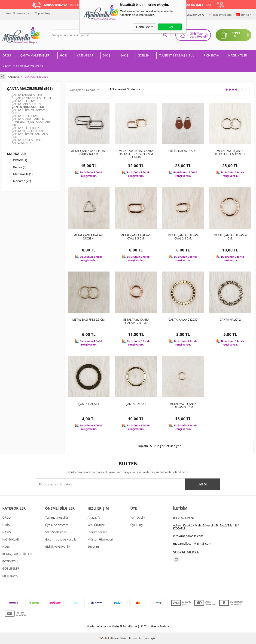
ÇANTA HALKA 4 (89, 404)
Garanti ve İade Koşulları (62, 539)
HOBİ (64, 55)
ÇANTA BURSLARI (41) (26, 140)
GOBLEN (144, 55)
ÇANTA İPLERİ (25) (24, 101)
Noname (19, 181)
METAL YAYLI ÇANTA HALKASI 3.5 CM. (183, 406)
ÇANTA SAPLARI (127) (26, 104)
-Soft (104, 638)
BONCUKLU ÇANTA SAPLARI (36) (31, 123)
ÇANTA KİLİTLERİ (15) (26, 128)
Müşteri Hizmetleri (100, 539)
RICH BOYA (211, 55)
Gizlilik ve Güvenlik (58, 547)
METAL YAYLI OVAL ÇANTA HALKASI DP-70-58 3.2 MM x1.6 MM (136, 154)
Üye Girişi (137, 525)
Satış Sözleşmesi (56, 532)
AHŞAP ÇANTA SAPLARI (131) (31, 98)
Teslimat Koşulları (57, 517)
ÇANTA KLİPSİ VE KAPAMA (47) (29, 111)
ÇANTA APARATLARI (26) (28, 119)
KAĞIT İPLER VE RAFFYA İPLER (23, 66)
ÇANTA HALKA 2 (230, 320)
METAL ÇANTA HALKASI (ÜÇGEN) (89, 237)
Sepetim (93, 547)
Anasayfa (94, 517)
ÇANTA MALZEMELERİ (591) (30, 89)
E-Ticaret (114, 638)
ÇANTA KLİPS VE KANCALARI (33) (31, 135)
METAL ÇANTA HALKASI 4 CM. (230, 237)
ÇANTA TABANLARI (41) (27, 95)
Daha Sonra (145, 27)
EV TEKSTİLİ (10, 561)
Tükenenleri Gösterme (122, 89)
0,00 (235, 36)
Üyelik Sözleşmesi (57, 525)
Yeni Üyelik (138, 517)
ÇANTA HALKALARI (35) (28, 107)
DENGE (17, 161)
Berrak (17, 168)
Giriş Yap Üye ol (198, 35)
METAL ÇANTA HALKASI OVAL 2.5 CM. (183, 237)
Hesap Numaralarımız (18, 13)
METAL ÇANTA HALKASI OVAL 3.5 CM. (136, 237)
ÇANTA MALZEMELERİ (35, 55)
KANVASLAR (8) (22, 143)
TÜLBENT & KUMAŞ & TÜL (177, 55)
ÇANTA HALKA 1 (136, 404)
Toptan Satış (43, 13)
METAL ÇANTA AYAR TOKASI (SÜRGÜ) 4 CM (89, 153)
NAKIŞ (124, 55)
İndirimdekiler (97, 532)
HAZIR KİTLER (238, 55)
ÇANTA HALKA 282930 (183, 320)
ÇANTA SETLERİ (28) (25, 116)
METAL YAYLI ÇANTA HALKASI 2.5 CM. (136, 321)
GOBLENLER (11, 568)
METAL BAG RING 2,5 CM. (89, 320)
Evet (170, 27)
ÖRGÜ (7, 55)
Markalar (16, 154)
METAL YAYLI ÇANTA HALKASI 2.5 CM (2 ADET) (230, 153)
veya (193, 36)
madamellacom (222, 15)
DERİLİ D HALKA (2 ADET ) (183, 151)
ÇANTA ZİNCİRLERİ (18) (27, 131)
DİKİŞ (107, 55)
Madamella (20, 174)
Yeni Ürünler (96, 525)
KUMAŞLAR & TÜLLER (17, 554)
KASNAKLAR (85, 55)
